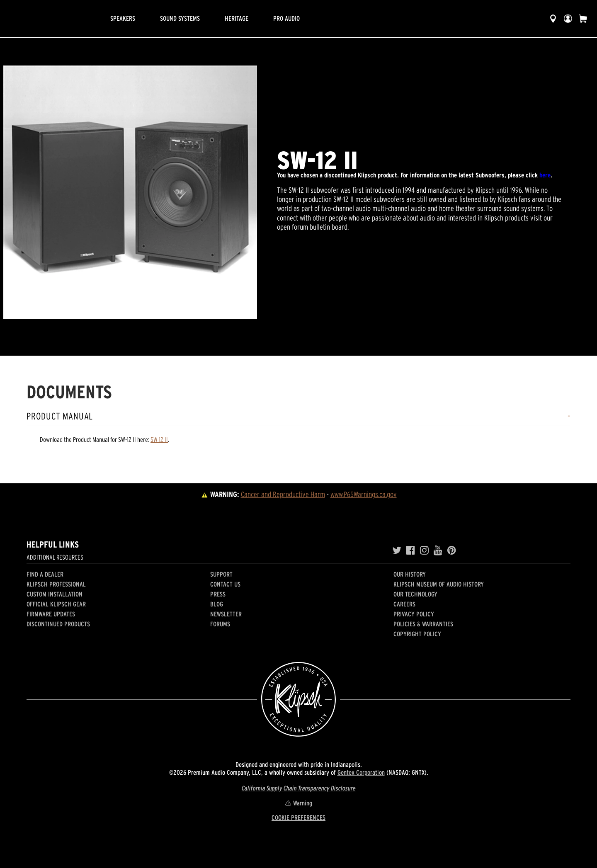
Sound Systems (180, 18)
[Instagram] (424, 550)
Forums (220, 624)
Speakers (123, 18)
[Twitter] (397, 550)
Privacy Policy (414, 614)
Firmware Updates (51, 614)
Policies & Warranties (423, 624)
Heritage (237, 18)
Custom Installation (55, 594)
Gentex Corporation (361, 772)
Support (221, 574)
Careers (404, 604)
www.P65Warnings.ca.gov (364, 494)
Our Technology (415, 594)
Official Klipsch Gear (56, 604)
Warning (298, 803)
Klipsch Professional (56, 584)
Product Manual (60, 416)
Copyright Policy (417, 634)
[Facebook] (411, 550)
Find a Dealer (45, 574)
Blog (217, 604)
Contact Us (225, 584)
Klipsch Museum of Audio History (439, 584)
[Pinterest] (452, 550)
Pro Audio (286, 18)
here (545, 175)
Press (218, 594)
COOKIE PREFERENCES (298, 817)
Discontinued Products (58, 624)
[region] (130, 192)
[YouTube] (438, 550)
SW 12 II (159, 439)
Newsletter (226, 614)
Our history (410, 574)
